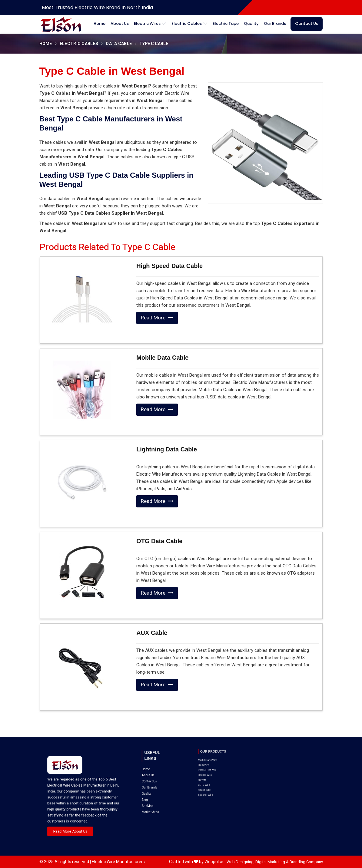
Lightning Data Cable (167, 449)
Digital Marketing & (272, 862)
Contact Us (307, 23)
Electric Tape (226, 23)
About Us (120, 23)
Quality (251, 23)
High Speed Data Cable (169, 266)
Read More (157, 318)
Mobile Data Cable (162, 358)
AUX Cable (152, 633)
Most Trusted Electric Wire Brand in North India (97, 7)
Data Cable (119, 44)
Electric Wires (150, 24)
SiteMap (153, 779)
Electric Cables (189, 24)
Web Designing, (241, 862)
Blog (151, 776)
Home (100, 23)
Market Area (154, 782)
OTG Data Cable (159, 541)
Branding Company (306, 862)
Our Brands (275, 23)
